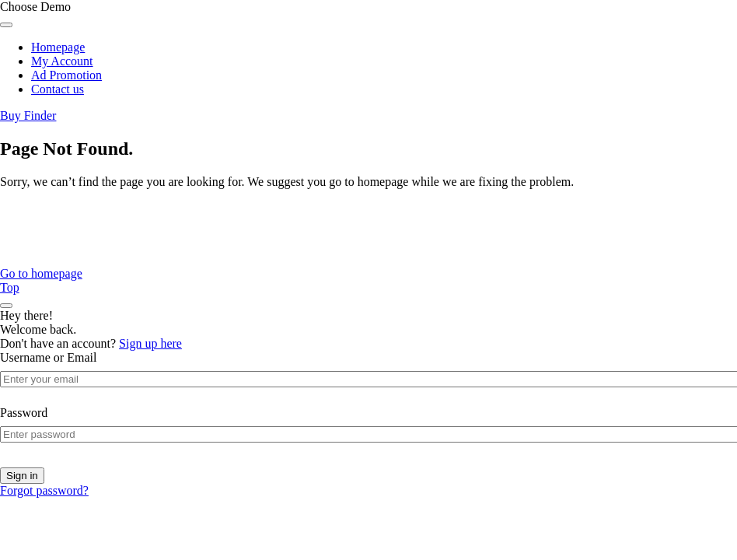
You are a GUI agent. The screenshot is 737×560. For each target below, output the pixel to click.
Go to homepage (41, 273)
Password (24, 413)
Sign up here (150, 343)
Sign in (22, 476)
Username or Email (48, 357)
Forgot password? (44, 490)
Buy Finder (28, 115)
